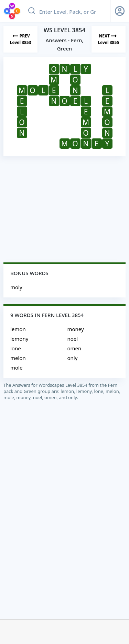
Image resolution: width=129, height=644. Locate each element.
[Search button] (32, 11)
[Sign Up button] (120, 11)
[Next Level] (109, 39)
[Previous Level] (20, 39)
